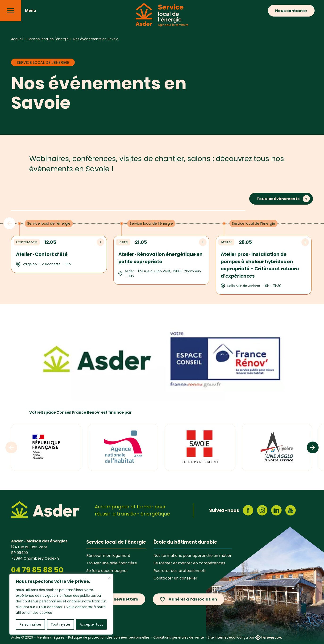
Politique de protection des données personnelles (109, 637)
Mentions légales (51, 637)
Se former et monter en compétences (189, 563)
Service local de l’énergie (116, 542)
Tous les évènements (278, 199)
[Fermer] (109, 578)
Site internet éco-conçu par (245, 638)
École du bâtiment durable (185, 542)
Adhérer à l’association (193, 599)
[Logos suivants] (313, 447)
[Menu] (11, 11)
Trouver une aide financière (112, 563)
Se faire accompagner (107, 571)
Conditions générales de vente (179, 637)
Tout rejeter (60, 624)
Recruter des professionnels (180, 571)
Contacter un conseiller (175, 578)
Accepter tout (91, 624)
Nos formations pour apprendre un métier (193, 555)
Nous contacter (291, 11)
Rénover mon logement (108, 555)
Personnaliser (30, 624)
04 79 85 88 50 (37, 570)
